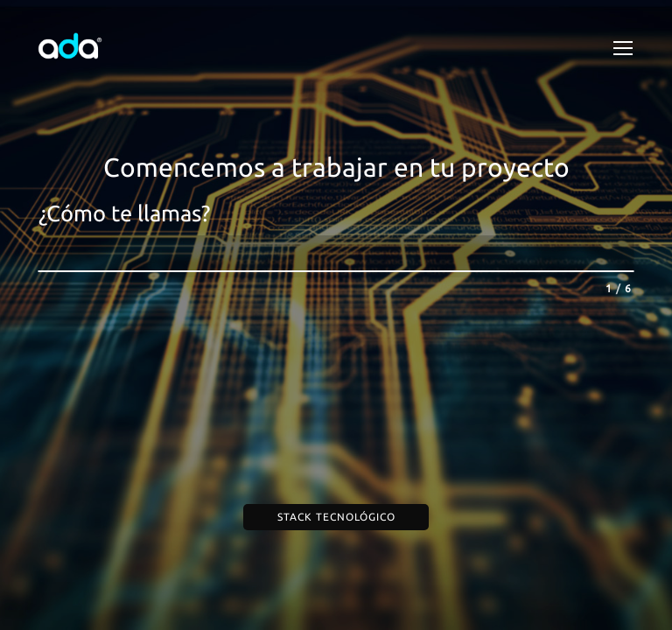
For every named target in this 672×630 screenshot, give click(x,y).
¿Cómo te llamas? (124, 213)
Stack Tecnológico (336, 517)
